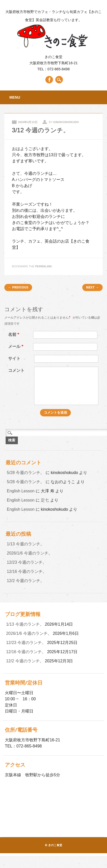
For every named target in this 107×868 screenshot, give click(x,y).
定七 (45, 500)
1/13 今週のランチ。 (26, 544)
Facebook (49, 80)
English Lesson (21, 491)
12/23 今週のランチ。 (27, 562)
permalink (43, 266)
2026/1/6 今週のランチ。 (30, 553)
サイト (14, 358)
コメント (16, 370)
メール (16, 346)
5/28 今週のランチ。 (26, 473)
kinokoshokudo (66, 122)
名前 (14, 334)
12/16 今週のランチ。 (27, 571)
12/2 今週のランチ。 (26, 581)
